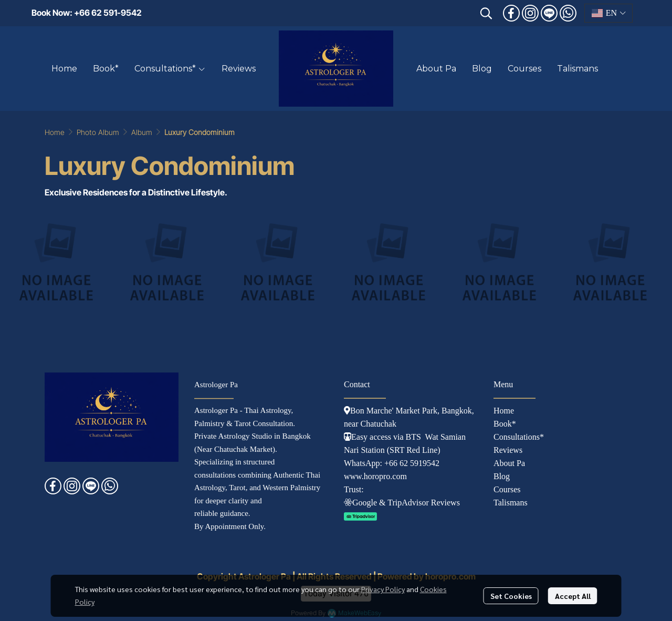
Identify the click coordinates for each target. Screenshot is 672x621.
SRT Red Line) (415, 450)
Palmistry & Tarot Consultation (244, 423)
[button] (486, 13)
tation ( (377, 450)
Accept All (573, 596)
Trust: (354, 489)
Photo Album (98, 132)
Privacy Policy (383, 589)
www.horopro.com (375, 476)
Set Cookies (511, 596)
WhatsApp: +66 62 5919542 (392, 463)
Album (142, 132)
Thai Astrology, (269, 410)
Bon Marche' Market (382, 411)
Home (55, 132)
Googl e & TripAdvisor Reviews (402, 503)
